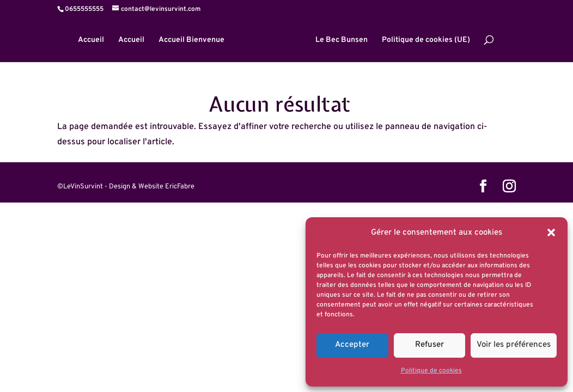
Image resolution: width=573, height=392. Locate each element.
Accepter (352, 345)
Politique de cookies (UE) (426, 41)
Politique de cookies (431, 371)
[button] (551, 232)
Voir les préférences (514, 345)
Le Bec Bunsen (342, 41)
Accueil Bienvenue (191, 41)
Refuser (429, 345)
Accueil (91, 41)
